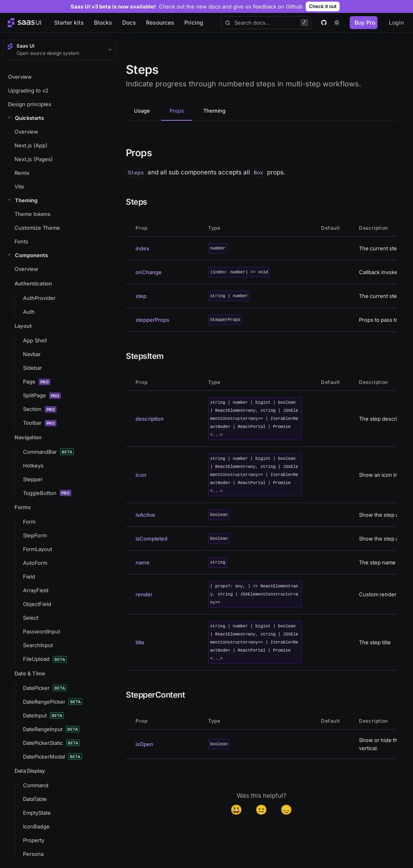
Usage (142, 111)
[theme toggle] (337, 23)
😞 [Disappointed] (286, 810)
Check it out (323, 6)
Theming (214, 111)
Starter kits (69, 22)
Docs (129, 22)
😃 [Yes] (236, 810)
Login (396, 22)
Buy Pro (365, 22)
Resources (160, 22)
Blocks (103, 22)
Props (177, 111)
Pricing (194, 22)
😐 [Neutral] (261, 810)
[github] (324, 23)
